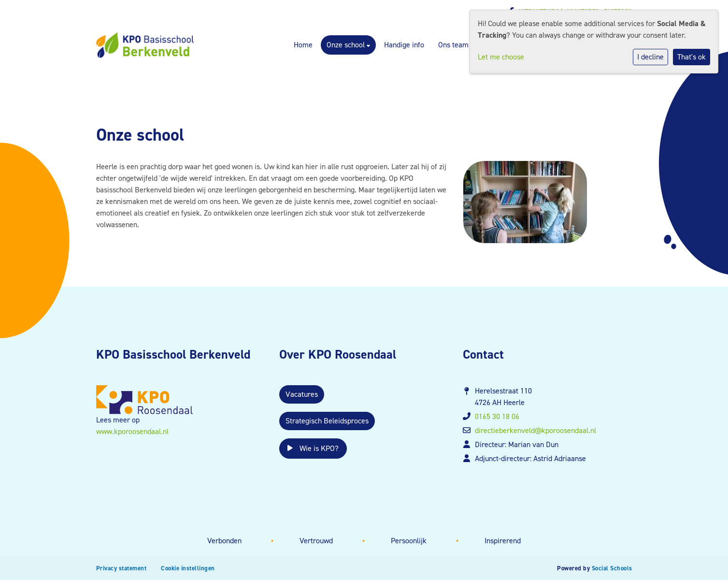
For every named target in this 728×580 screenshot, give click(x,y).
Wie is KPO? (313, 448)
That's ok (692, 57)
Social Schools (612, 568)
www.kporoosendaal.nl (132, 431)
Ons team (453, 45)
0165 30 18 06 (497, 416)
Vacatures (302, 394)
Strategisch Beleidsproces (327, 421)
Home (303, 45)
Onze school (347, 45)
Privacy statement (121, 568)
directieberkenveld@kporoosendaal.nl (535, 430)
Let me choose (501, 57)
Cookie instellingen (188, 568)
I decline (650, 57)
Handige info (404, 45)
